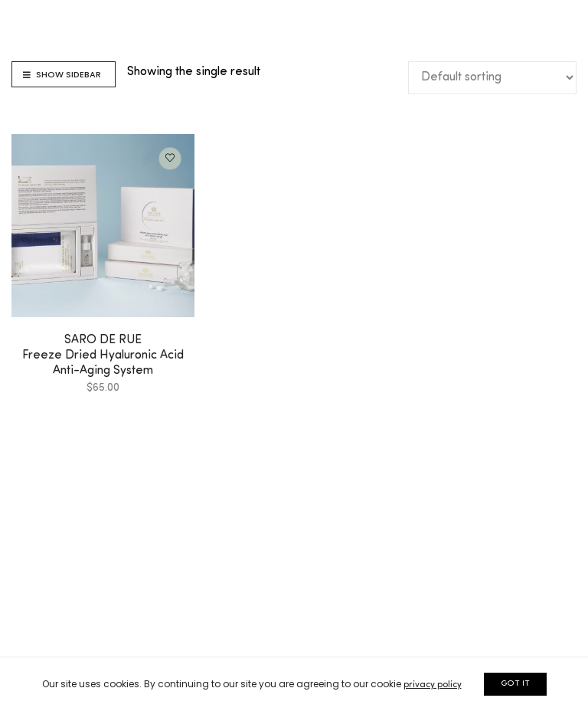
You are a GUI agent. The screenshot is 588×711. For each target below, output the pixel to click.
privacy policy (433, 685)
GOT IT (515, 684)
